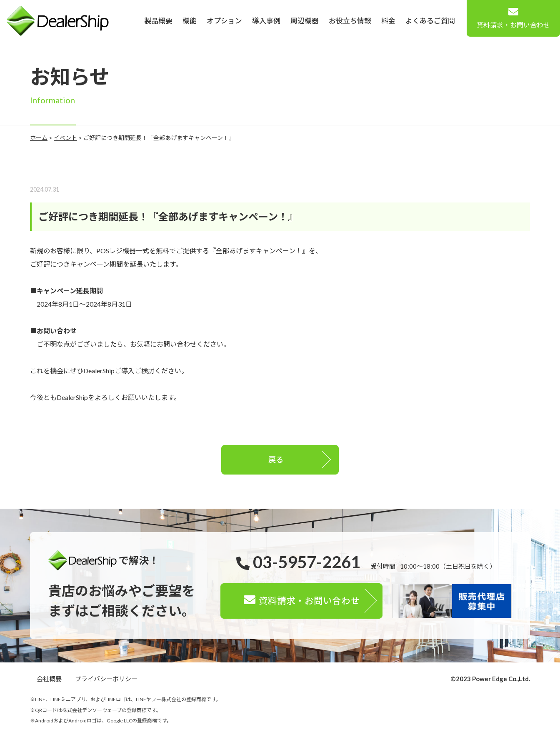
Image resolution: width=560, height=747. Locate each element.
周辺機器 (305, 21)
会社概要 (49, 679)
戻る (276, 460)
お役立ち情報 (350, 21)
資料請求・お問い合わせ (513, 18)
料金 (388, 21)
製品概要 (158, 21)
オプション (224, 21)
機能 (190, 21)
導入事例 (266, 21)
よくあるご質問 (430, 21)
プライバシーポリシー (106, 679)
